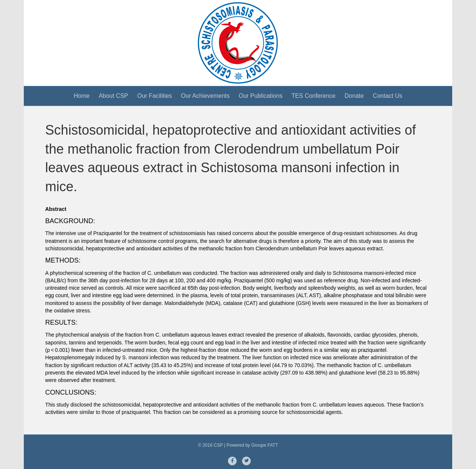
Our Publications (260, 96)
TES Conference (313, 96)
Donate (354, 96)
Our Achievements (205, 96)
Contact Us (388, 96)
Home (82, 96)
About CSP (113, 96)
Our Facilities (155, 96)
